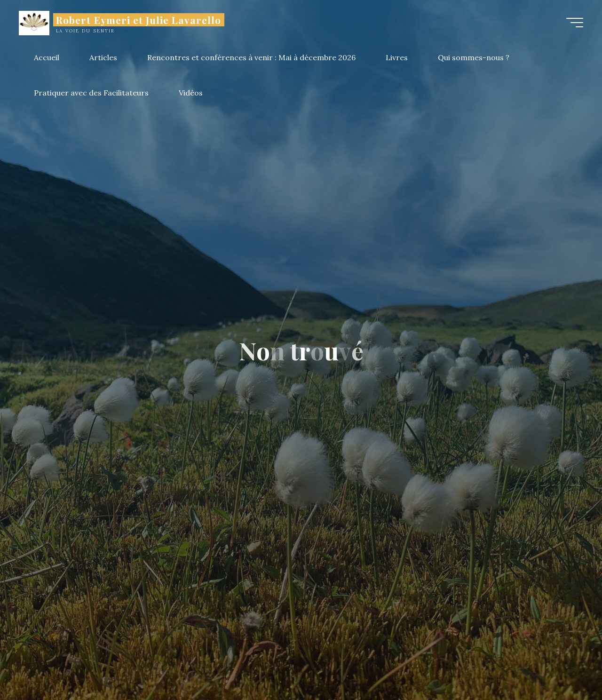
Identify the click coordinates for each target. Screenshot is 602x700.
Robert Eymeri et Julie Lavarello (139, 20)
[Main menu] (575, 23)
